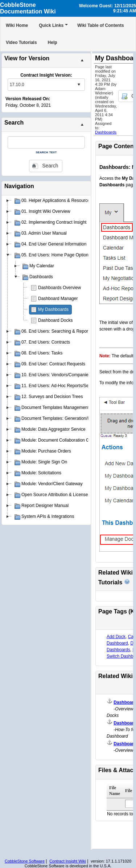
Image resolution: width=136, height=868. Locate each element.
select (79, 85)
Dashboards (106, 132)
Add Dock (116, 637)
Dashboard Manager (58, 299)
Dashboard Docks (55, 320)
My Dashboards (53, 309)
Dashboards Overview (59, 288)
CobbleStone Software (25, 861)
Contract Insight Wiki (68, 861)
